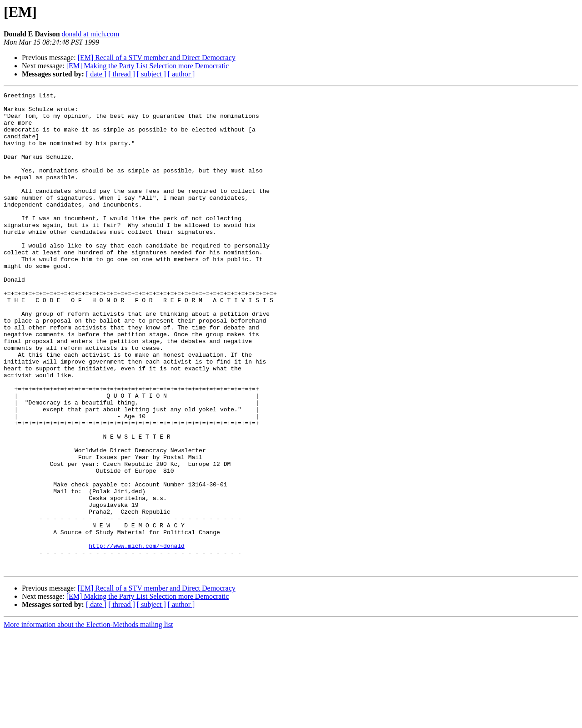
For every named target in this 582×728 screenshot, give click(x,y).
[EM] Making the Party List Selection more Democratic (148, 66)
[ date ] (96, 74)
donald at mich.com (91, 34)
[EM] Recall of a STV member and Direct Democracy (157, 58)
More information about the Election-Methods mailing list (88, 720)
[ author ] (181, 74)
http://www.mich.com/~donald (137, 637)
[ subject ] (151, 74)
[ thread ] (122, 74)
